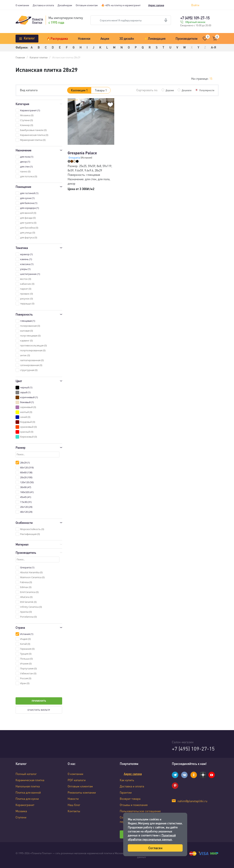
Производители (186, 38)
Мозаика (21, 811)
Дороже (167, 90)
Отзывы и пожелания (134, 805)
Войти (195, 5)
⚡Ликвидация (155, 38)
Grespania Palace (82, 153)
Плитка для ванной (28, 792)
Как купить (127, 780)
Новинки (84, 38)
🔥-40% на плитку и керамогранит (121, 5)
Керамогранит (25, 805)
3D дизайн (127, 38)
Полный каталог (26, 774)
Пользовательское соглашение (140, 811)
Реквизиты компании (82, 792)
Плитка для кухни (27, 799)
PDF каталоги (77, 780)
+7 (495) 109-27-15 (195, 18)
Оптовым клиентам (87, 5)
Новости (73, 799)
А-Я (213, 47)
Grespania (75, 157)
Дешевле (185, 90)
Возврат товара (130, 799)
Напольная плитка (28, 786)
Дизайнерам (65, 5)
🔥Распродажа (57, 38)
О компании (22, 5)
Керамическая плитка (30, 780)
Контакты (74, 811)
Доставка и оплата (43, 5)
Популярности (206, 90)
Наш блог (74, 805)
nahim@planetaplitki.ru (192, 801)
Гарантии (126, 792)
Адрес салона (156, 5)
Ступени (21, 817)
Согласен (155, 848)
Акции (105, 38)
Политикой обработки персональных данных (152, 837)
